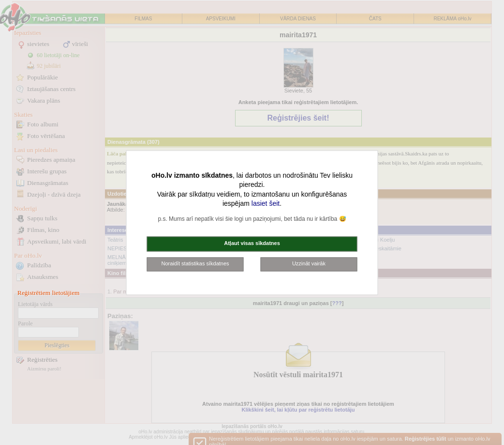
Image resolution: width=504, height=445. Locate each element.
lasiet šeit (266, 204)
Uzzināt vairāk (309, 263)
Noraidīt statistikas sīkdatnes (195, 263)
